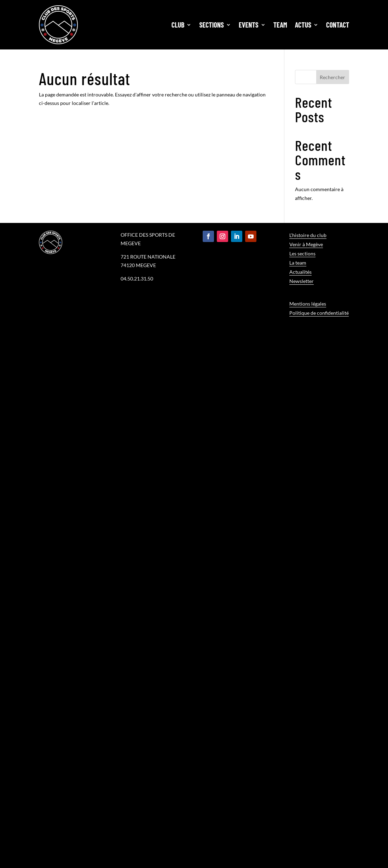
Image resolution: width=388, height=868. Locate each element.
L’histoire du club (308, 235)
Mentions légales (308, 304)
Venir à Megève (306, 244)
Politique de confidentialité (319, 313)
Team (280, 25)
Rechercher (332, 77)
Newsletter (302, 281)
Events (249, 25)
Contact (338, 25)
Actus (303, 25)
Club (178, 25)
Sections (211, 25)
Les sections (302, 253)
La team (298, 263)
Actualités (300, 272)
